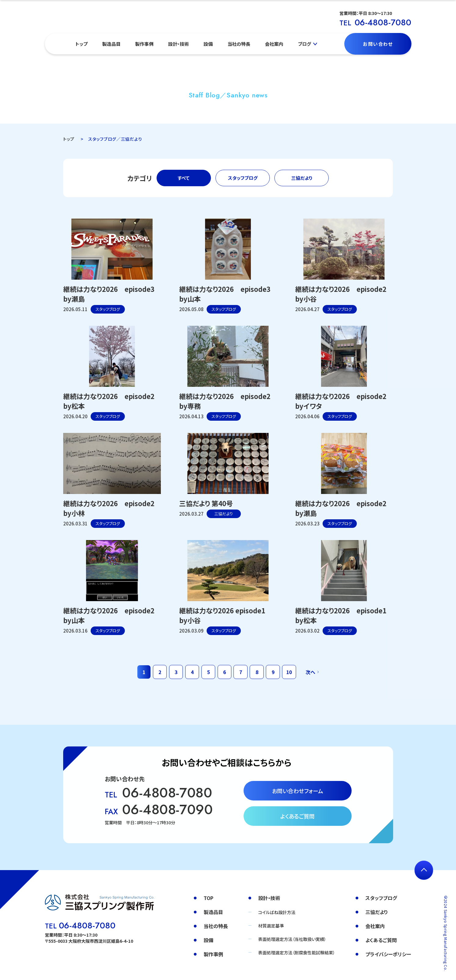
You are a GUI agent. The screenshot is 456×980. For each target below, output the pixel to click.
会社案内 (274, 44)
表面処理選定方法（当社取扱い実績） (292, 939)
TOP (208, 898)
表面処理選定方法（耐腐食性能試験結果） (297, 953)
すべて (184, 178)
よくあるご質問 (297, 816)
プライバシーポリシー (388, 954)
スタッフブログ (243, 178)
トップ (81, 44)
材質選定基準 (271, 926)
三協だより (302, 178)
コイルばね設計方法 (277, 912)
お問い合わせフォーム (298, 791)
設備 (208, 44)
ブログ (304, 44)
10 (289, 672)
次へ (310, 672)
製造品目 (111, 44)
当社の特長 (239, 44)
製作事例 (144, 44)
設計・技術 (179, 44)
